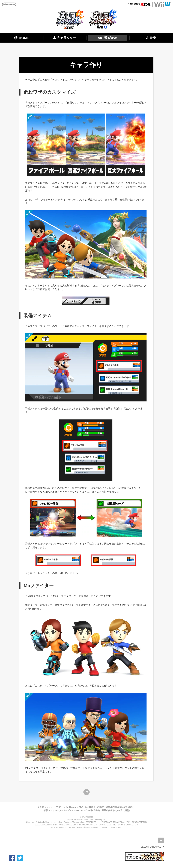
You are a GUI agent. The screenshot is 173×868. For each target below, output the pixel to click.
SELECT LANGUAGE (151, 847)
